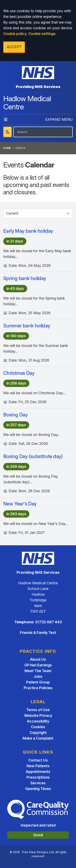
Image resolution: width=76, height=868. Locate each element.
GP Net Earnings (38, 665)
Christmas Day (19, 373)
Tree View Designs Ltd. (38, 852)
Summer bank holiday (27, 326)
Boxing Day (15, 415)
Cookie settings (42, 34)
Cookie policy (15, 34)
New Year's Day (20, 504)
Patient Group (38, 682)
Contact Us (38, 760)
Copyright (38, 733)
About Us (38, 659)
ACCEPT (14, 47)
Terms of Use (38, 710)
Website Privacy (38, 715)
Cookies (38, 727)
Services (38, 783)
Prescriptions (38, 777)
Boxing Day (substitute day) (33, 456)
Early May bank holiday (28, 231)
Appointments (38, 772)
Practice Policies (38, 688)
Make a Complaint (38, 738)
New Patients (38, 766)
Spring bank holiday (25, 278)
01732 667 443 (49, 622)
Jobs (38, 676)
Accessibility (38, 721)
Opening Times (38, 789)
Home (7, 148)
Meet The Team (38, 671)
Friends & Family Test (38, 633)
